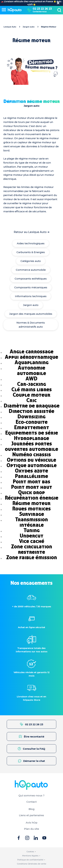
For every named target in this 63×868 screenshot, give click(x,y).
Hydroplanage (32, 438)
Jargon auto (29, 27)
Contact (32, 802)
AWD (32, 379)
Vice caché (32, 541)
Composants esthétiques (31, 279)
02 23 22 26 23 (42, 9)
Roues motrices (32, 509)
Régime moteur (32, 503)
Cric (32, 400)
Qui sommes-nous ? (32, 795)
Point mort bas (32, 481)
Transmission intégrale (32, 522)
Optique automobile (32, 465)
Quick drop (32, 492)
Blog (32, 809)
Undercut (32, 536)
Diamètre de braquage (32, 406)
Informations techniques (31, 296)
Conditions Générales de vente (32, 864)
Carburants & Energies (31, 252)
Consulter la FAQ (32, 749)
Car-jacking (32, 384)
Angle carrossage (32, 351)
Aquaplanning (32, 362)
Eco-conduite (32, 422)
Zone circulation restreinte (32, 549)
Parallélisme (32, 476)
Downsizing (32, 416)
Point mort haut (32, 487)
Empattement (32, 427)
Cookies (30, 852)
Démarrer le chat (32, 761)
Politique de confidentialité (30, 860)
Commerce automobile (31, 270)
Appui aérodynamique (32, 357)
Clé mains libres (32, 389)
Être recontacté (32, 737)
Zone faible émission (32, 557)
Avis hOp (32, 823)
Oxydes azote (32, 471)
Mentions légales (30, 856)
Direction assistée (32, 411)
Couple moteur (32, 395)
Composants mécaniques (31, 287)
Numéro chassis (32, 454)
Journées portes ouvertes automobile (32, 446)
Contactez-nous (40, 12)
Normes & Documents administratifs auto (31, 325)
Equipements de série (32, 433)
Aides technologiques (31, 243)
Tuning (32, 530)
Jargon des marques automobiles (31, 314)
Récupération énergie (32, 498)
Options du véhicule (32, 460)
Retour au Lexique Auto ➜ (32, 232)
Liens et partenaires (32, 815)
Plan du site (32, 829)
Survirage (32, 514)
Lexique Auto (10, 27)
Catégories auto (31, 261)
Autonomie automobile (32, 370)
